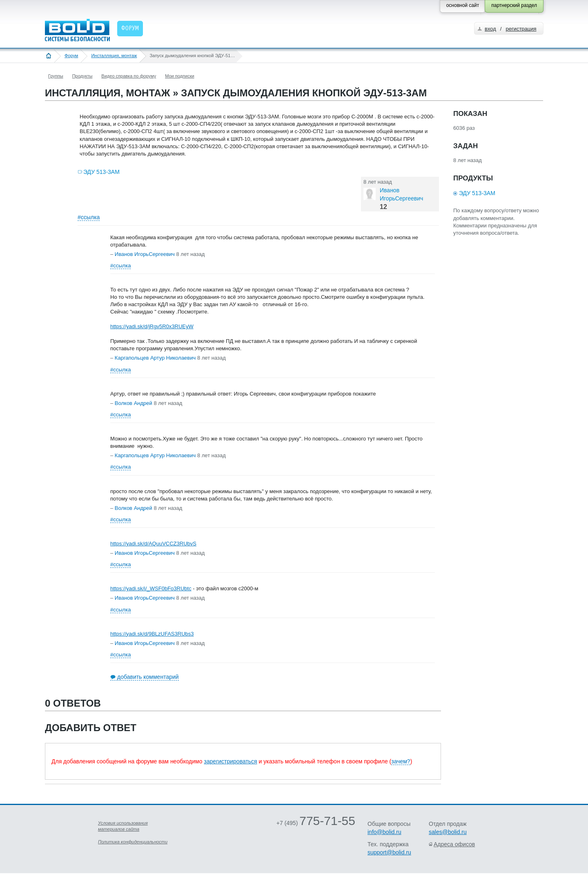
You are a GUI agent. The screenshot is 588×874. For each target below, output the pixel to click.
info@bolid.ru (384, 832)
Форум (71, 56)
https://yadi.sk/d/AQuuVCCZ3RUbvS (153, 544)
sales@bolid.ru (448, 832)
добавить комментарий (148, 677)
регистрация (521, 29)
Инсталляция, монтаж (114, 56)
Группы (56, 76)
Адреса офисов (454, 844)
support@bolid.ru (389, 852)
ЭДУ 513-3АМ (101, 172)
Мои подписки (179, 76)
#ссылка (89, 217)
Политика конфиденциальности (133, 842)
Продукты (82, 76)
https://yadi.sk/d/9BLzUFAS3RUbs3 (152, 634)
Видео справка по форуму (129, 76)
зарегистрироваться (230, 761)
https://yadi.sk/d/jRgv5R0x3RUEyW (152, 326)
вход (490, 29)
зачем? (401, 761)
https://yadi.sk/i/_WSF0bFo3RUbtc (151, 588)
